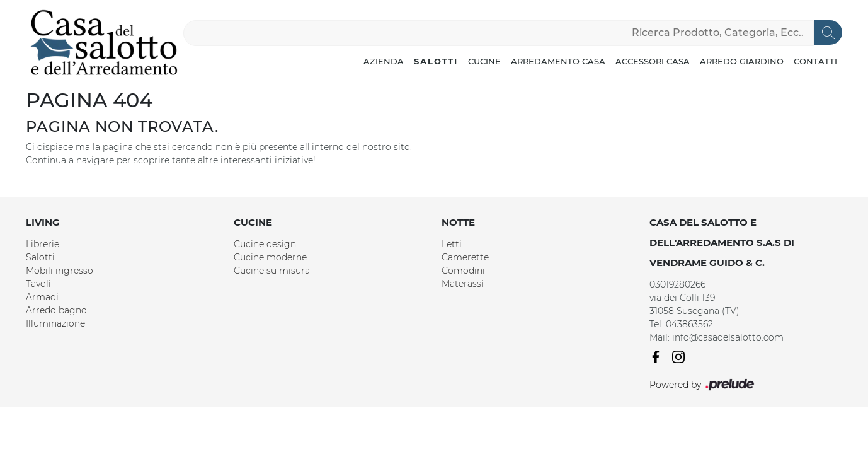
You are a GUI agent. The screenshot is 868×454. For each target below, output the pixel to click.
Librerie (43, 244)
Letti (452, 244)
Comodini (463, 271)
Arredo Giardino (742, 61)
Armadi (42, 297)
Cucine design (265, 244)
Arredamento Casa (558, 61)
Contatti (815, 61)
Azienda (384, 61)
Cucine (484, 61)
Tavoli (38, 284)
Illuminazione (55, 323)
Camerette (465, 257)
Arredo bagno (56, 310)
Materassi (463, 284)
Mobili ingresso (60, 271)
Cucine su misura (272, 271)
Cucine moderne (270, 257)
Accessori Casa (653, 61)
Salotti (436, 61)
